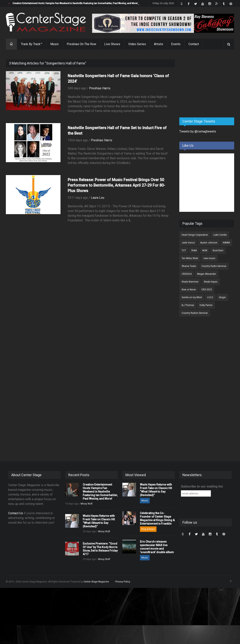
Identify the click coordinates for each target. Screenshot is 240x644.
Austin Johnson (209, 243)
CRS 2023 (207, 290)
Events (176, 44)
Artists (159, 44)
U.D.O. (210, 297)
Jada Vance (188, 243)
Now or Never (189, 290)
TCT (184, 250)
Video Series (137, 44)
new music (209, 258)
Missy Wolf (87, 504)
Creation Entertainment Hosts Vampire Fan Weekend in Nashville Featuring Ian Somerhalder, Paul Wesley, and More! (75, 3)
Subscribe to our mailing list (202, 486)
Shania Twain (189, 266)
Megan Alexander (207, 274)
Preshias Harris (100, 88)
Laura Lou (98, 198)
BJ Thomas (188, 305)
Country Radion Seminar (195, 313)
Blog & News (148, 529)
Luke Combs (220, 235)
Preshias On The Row (81, 44)
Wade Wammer (190, 282)
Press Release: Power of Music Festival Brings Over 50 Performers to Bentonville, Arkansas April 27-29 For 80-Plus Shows (116, 185)
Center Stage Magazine (96, 582)
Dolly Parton (206, 305)
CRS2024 (187, 274)
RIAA (194, 250)
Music (55, 44)
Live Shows (112, 44)
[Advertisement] (209, 84)
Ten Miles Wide (190, 258)
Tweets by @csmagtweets (198, 131)
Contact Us (16, 513)
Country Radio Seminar (214, 266)
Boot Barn (218, 250)
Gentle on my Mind (192, 297)
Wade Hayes (211, 282)
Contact (194, 44)
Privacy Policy (123, 582)
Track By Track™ (32, 44)
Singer (222, 297)
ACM (205, 250)
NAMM (226, 243)
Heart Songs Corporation (195, 235)
